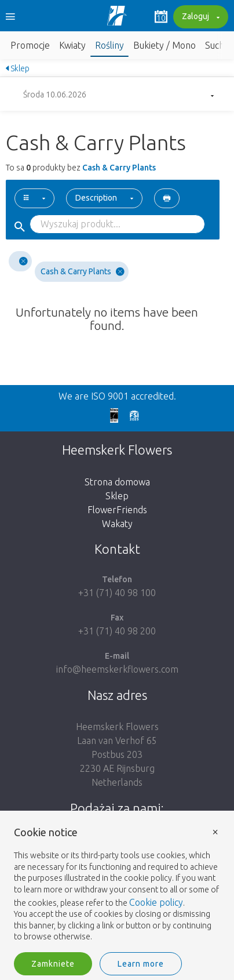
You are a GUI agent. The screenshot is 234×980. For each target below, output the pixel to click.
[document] (117, 885)
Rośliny (109, 45)
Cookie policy (156, 902)
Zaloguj (199, 17)
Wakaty (117, 524)
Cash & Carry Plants (83, 272)
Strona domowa (117, 482)
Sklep (18, 68)
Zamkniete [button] (53, 964)
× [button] (215, 831)
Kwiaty (72, 45)
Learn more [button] (141, 964)
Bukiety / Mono (164, 45)
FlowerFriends (117, 510)
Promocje (30, 45)
